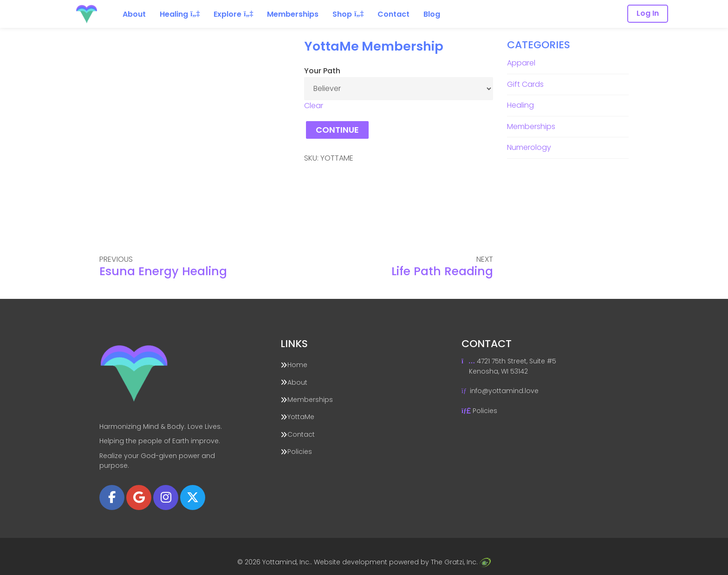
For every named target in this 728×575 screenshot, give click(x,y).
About (297, 382)
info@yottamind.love (504, 391)
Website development (351, 562)
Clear (314, 106)
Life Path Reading (442, 271)
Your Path (322, 71)
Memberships (531, 126)
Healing (520, 105)
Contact (301, 434)
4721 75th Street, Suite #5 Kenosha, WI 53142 (509, 366)
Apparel (521, 63)
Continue (337, 130)
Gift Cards (525, 84)
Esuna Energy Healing (163, 271)
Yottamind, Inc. (286, 562)
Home (297, 365)
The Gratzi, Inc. (461, 562)
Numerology (529, 147)
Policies (300, 452)
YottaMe (301, 417)
